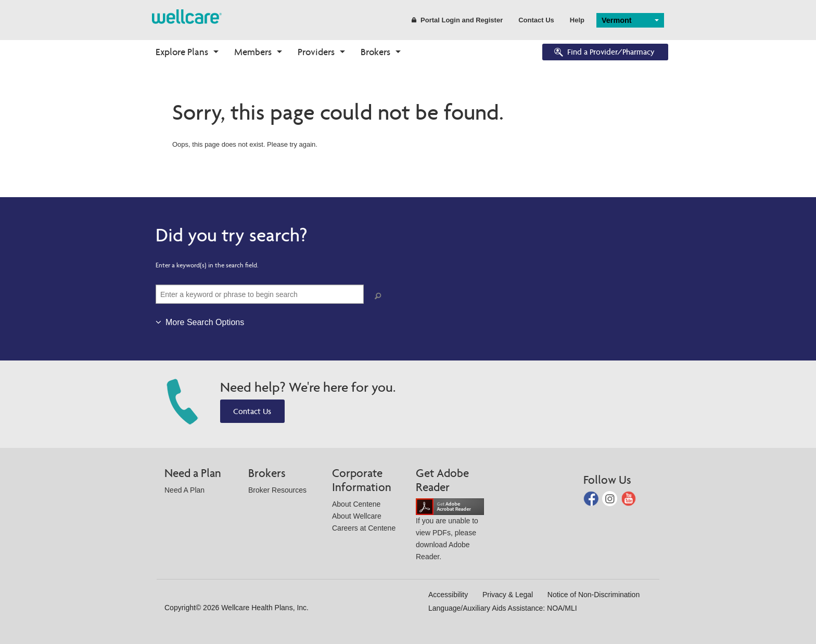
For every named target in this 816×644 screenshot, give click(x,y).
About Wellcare (357, 516)
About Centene (356, 504)
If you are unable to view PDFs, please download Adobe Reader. (450, 531)
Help (577, 20)
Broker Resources (277, 490)
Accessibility (448, 595)
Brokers (375, 52)
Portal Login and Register (457, 20)
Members (253, 52)
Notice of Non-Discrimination (594, 595)
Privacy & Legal (508, 595)
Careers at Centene (364, 528)
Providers (316, 52)
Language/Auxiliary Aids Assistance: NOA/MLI (503, 608)
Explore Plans (182, 52)
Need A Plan (184, 490)
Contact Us (536, 20)
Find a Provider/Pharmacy (604, 53)
